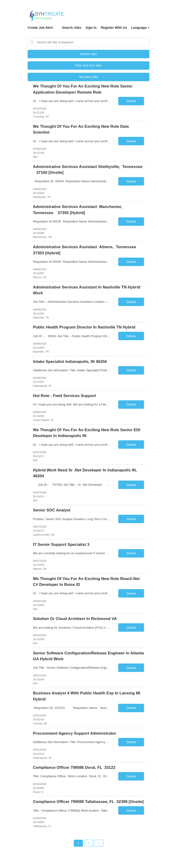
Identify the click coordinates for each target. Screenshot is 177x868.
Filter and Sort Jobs (89, 65)
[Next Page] (99, 843)
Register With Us (114, 28)
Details (131, 101)
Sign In (91, 28)
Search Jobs (72, 28)
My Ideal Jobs (88, 77)
